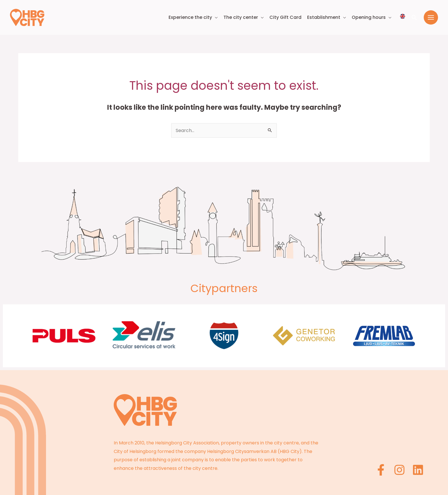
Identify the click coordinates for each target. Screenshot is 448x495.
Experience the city (190, 17)
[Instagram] (399, 470)
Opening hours (369, 17)
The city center (241, 17)
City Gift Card (285, 17)
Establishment (324, 17)
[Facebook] (381, 470)
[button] (414, 18)
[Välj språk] (403, 16)
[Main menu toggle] (431, 17)
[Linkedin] (418, 470)
